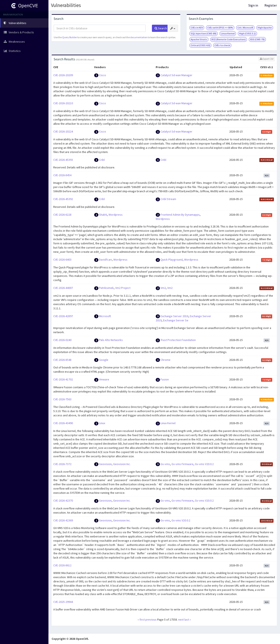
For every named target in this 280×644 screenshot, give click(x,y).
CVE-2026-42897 (63, 316)
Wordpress (116, 215)
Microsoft (105, 316)
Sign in (253, 5)
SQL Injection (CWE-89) (204, 33)
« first (141, 620)
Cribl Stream (168, 199)
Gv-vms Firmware (182, 464)
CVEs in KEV (197, 28)
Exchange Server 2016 (174, 316)
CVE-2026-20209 (63, 75)
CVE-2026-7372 (62, 464)
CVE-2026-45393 (63, 160)
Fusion (165, 379)
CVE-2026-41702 (63, 379)
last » (188, 620)
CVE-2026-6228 (62, 215)
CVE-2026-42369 (63, 520)
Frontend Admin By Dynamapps (180, 215)
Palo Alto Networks (111, 340)
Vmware (104, 379)
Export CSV (267, 59)
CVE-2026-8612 (62, 565)
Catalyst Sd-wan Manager (176, 75)
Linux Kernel (228, 33)
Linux (102, 423)
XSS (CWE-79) (257, 39)
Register (271, 5)
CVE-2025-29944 (63, 602)
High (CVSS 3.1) (247, 33)
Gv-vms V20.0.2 (204, 464)
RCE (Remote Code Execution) (229, 39)
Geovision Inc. (122, 464)
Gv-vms (165, 464)
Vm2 (163, 288)
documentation (139, 37)
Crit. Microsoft (245, 28)
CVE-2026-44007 (63, 288)
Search (161, 28)
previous (151, 620)
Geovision (105, 464)
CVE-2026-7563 (62, 399)
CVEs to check (222, 45)
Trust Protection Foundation (178, 340)
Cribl (102, 160)
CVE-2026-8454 (62, 175)
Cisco (102, 75)
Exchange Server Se (176, 320)
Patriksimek (106, 288)
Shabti (103, 215)
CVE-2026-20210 (63, 103)
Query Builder (70, 37)
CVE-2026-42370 (63, 501)
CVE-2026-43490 (63, 423)
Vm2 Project (123, 288)
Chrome (165, 360)
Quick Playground (172, 260)
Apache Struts (199, 39)
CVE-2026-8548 (62, 360)
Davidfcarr (105, 260)
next (181, 620)
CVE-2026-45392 (63, 199)
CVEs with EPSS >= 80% (220, 28)
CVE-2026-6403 (62, 260)
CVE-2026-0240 (62, 340)
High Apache (265, 28)
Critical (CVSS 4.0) (200, 45)
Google (104, 360)
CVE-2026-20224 (63, 131)
